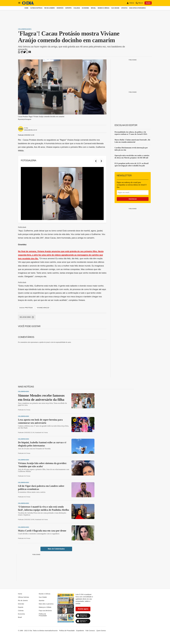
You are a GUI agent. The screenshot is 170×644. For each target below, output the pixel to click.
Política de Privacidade (43, 615)
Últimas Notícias (36, 8)
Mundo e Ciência (104, 8)
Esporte (68, 8)
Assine (148, 3)
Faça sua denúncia (45, 611)
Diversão (60, 8)
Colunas (77, 8)
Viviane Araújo (43, 308)
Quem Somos (101, 631)
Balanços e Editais (45, 607)
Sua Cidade (115, 8)
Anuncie (55, 631)
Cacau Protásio (26, 308)
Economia (85, 8)
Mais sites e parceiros (137, 8)
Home (26, 8)
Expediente (80, 631)
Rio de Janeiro (49, 8)
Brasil (93, 8)
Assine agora (83, 609)
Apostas (124, 8)
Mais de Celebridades (56, 549)
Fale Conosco (90, 631)
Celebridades (25, 29)
